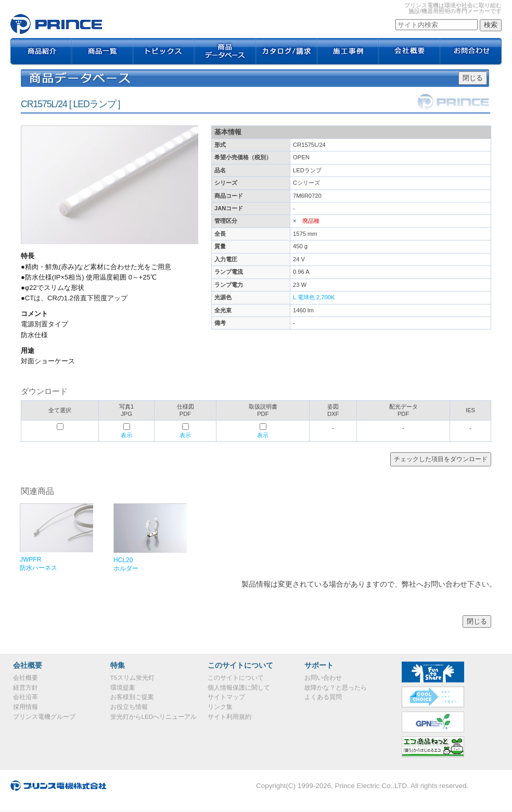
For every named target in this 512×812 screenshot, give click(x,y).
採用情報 (25, 707)
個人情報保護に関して (239, 688)
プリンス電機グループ (44, 717)
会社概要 (409, 52)
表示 (126, 435)
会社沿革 (25, 697)
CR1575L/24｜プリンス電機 (56, 24)
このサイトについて (236, 678)
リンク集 (220, 707)
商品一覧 (103, 52)
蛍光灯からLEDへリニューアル (153, 717)
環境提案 (123, 688)
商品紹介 (41, 52)
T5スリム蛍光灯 (132, 678)
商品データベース (225, 52)
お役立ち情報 (129, 707)
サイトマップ (226, 697)
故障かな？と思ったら (336, 688)
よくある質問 (323, 697)
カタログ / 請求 (287, 52)
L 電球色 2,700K (314, 297)
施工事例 (348, 52)
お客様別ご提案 (132, 697)
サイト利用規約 (229, 717)
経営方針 (25, 688)
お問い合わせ (323, 678)
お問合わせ (471, 52)
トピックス (164, 52)
